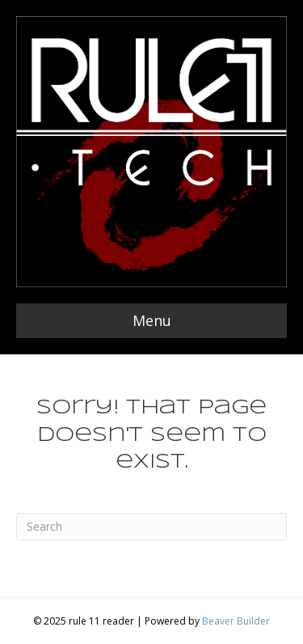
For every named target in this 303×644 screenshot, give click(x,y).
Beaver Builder (236, 621)
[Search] (151, 527)
